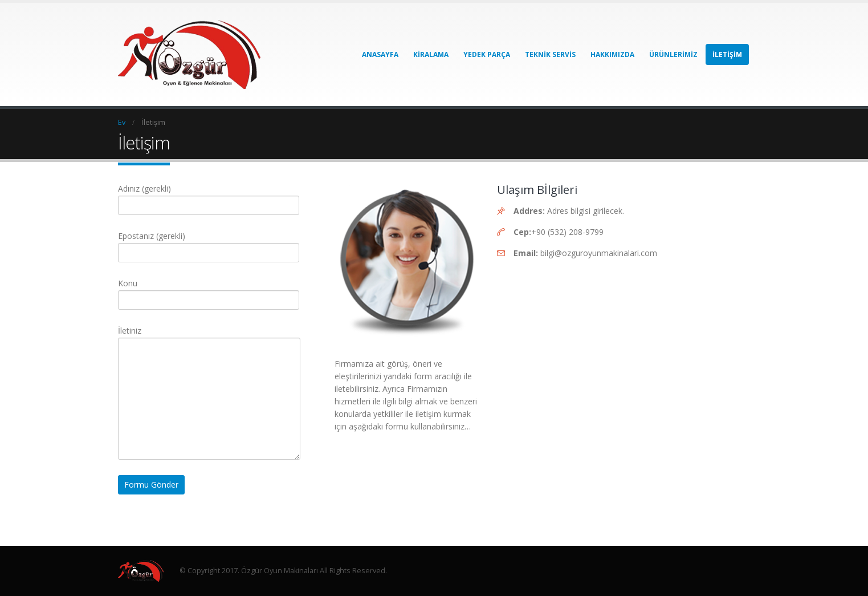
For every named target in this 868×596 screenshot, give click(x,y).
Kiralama (431, 54)
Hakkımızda (612, 54)
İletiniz (209, 364)
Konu (209, 291)
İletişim (727, 54)
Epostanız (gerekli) (209, 244)
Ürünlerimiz (673, 54)
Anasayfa (380, 54)
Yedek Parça (487, 54)
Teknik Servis (550, 54)
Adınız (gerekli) (209, 196)
